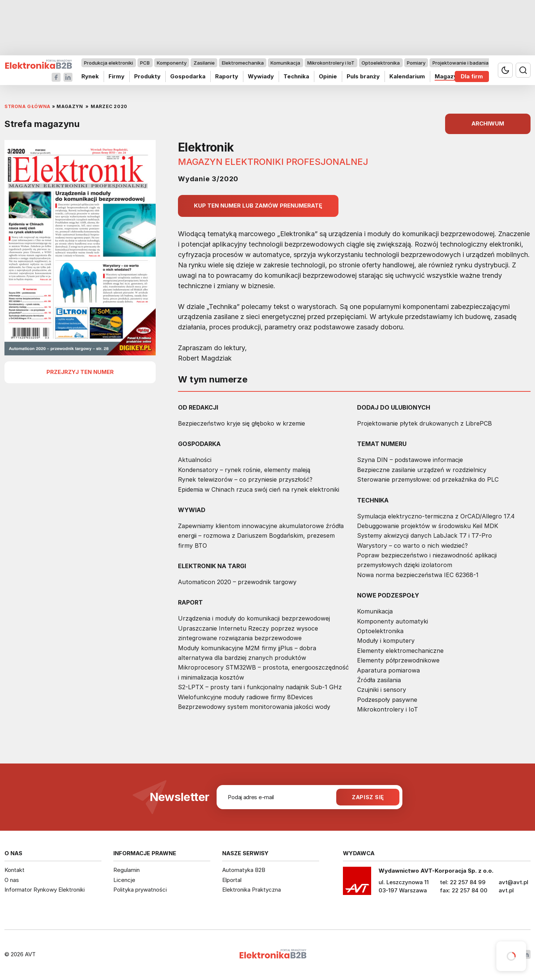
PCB (145, 63)
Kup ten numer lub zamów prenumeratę (258, 206)
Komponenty (172, 63)
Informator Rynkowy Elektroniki (45, 890)
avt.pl (506, 890)
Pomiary (416, 63)
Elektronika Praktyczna (252, 890)
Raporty (227, 76)
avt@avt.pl (513, 882)
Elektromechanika (243, 63)
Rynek (90, 76)
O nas (12, 880)
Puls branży (363, 76)
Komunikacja (285, 63)
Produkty (147, 76)
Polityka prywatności (140, 890)
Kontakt (14, 870)
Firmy (116, 76)
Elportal (232, 880)
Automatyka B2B (244, 870)
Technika (296, 76)
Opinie (328, 76)
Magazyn (448, 76)
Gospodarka (188, 76)
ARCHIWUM (488, 123)
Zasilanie (204, 63)
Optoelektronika (381, 63)
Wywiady (261, 76)
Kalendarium (407, 76)
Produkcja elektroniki (108, 63)
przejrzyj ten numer (80, 372)
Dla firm (472, 76)
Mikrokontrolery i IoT (331, 63)
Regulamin (127, 870)
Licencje (124, 880)
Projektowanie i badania (461, 63)
